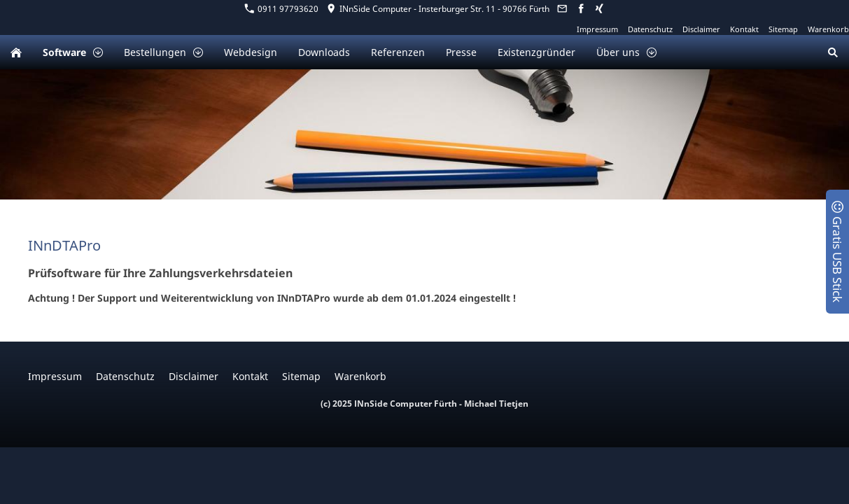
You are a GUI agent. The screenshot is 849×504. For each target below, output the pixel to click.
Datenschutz (650, 29)
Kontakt (744, 29)
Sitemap (783, 29)
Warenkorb (828, 29)
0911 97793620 (281, 9)
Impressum (597, 29)
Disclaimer (701, 29)
